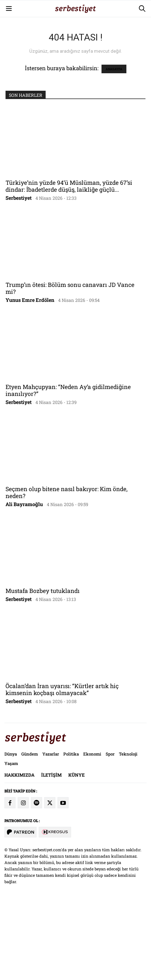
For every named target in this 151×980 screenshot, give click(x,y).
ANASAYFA (114, 147)
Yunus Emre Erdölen (30, 378)
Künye (76, 853)
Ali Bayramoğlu (24, 582)
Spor (110, 832)
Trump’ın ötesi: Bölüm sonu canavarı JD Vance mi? (70, 366)
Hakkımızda (19, 853)
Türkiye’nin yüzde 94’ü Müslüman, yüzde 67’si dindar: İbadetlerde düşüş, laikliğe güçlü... (69, 264)
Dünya (11, 832)
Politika (71, 832)
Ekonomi (92, 832)
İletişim (51, 853)
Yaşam (11, 841)
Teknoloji (128, 832)
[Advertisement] (75, 39)
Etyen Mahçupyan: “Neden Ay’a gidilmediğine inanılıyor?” (68, 468)
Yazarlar (51, 832)
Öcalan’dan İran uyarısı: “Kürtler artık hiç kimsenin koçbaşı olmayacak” (62, 767)
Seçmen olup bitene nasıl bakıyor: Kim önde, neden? (67, 570)
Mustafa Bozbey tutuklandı (43, 668)
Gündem (30, 832)
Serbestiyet (19, 276)
